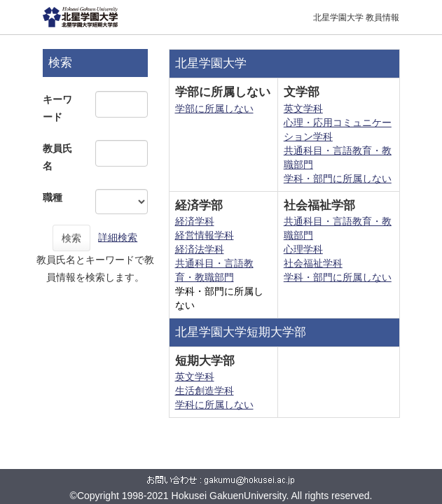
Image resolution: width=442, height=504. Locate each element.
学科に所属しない (214, 405)
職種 (53, 197)
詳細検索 (118, 237)
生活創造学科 (205, 391)
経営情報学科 (205, 235)
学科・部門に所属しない (338, 178)
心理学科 (303, 249)
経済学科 (195, 221)
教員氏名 (57, 157)
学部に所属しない (214, 108)
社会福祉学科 (313, 263)
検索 (71, 238)
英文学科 (303, 108)
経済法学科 (200, 249)
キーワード (57, 108)
